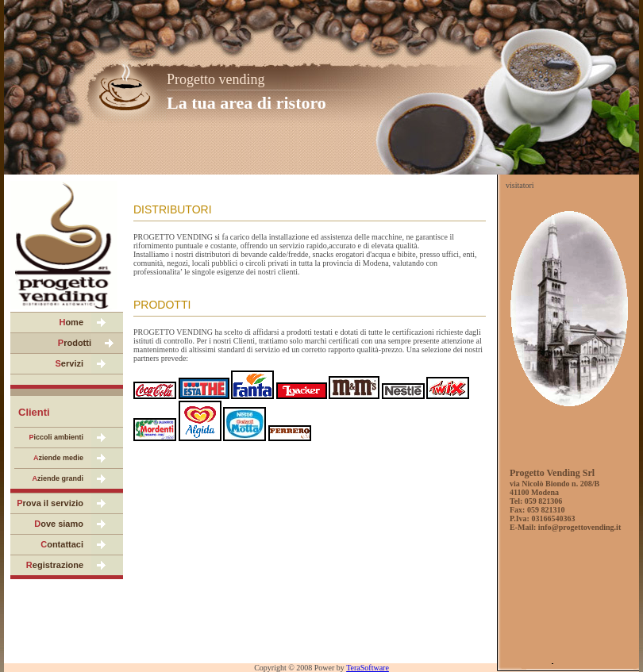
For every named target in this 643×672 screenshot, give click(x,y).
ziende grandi (58, 478)
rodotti (75, 343)
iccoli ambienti (56, 437)
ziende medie (58, 458)
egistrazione (55, 565)
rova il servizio (50, 503)
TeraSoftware (368, 668)
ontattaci (62, 544)
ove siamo (59, 524)
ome (71, 322)
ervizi (69, 363)
